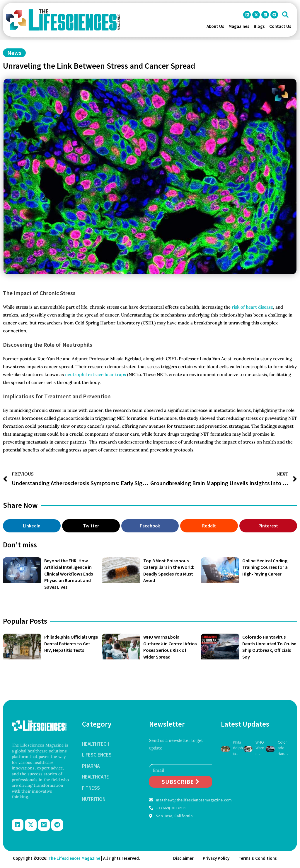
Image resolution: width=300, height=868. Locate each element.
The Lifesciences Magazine (74, 858)
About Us (215, 26)
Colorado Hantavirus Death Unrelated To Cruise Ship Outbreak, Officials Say (283, 748)
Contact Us (280, 26)
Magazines (239, 26)
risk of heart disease (252, 307)
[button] (285, 15)
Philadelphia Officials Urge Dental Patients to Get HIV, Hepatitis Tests (71, 643)
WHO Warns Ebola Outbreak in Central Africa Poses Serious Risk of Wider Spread (261, 748)
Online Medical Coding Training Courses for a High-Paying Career (265, 567)
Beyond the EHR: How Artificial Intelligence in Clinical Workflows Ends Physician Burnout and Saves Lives (69, 574)
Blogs (259, 26)
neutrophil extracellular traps (96, 374)
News (14, 53)
